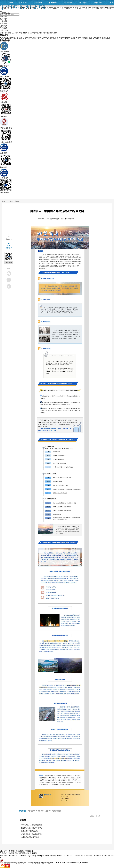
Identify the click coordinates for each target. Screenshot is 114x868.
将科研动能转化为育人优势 (30, 837)
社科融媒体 (54, 33)
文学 (30, 38)
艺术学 (44, 38)
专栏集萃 (16, 201)
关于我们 (4, 853)
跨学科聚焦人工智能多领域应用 (32, 825)
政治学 (50, 38)
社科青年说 (34, 33)
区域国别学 (97, 38)
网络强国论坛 (44, 33)
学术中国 (23, 3)
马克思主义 (4, 38)
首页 (4, 201)
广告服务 (11, 853)
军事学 (78, 38)
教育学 (67, 38)
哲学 (11, 38)
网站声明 (18, 853)
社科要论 (18, 33)
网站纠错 (26, 853)
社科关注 (11, 33)
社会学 (56, 38)
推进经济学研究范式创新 (29, 831)
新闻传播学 (37, 38)
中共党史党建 (87, 38)
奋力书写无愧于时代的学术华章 (32, 828)
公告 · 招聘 (4, 30)
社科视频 (53, 3)
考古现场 (4, 28)
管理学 (73, 38)
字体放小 (9, 248)
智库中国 (38, 3)
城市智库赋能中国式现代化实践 (32, 834)
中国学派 (68, 3)
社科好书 (26, 33)
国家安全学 (106, 38)
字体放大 (9, 239)
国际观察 (98, 3)
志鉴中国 (4, 33)
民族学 (61, 38)
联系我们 (33, 853)
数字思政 (83, 3)
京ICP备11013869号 (85, 856)
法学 (21, 38)
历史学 (25, 38)
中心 (11, 3)
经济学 (16, 38)
